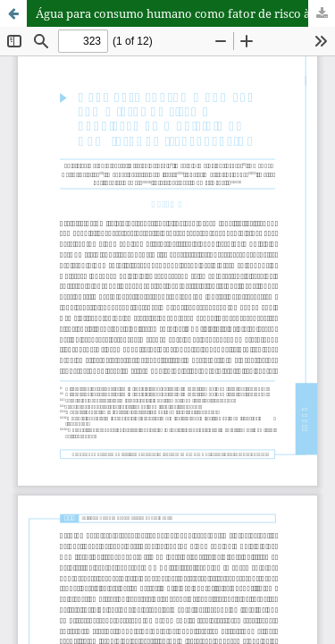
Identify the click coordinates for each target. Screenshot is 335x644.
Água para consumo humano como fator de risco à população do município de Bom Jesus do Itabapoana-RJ (185, 13)
